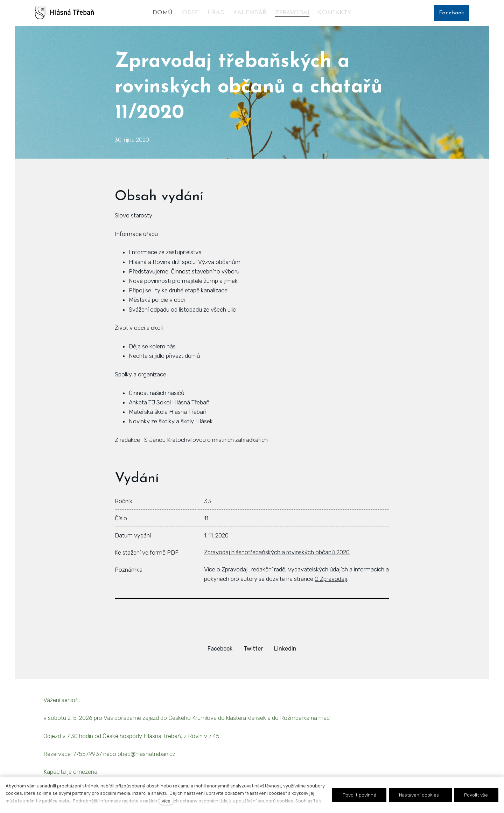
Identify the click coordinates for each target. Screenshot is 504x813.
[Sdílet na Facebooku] (220, 649)
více (166, 801)
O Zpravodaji (331, 579)
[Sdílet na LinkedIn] (285, 649)
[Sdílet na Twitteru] (253, 649)
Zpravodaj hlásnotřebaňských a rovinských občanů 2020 (277, 552)
